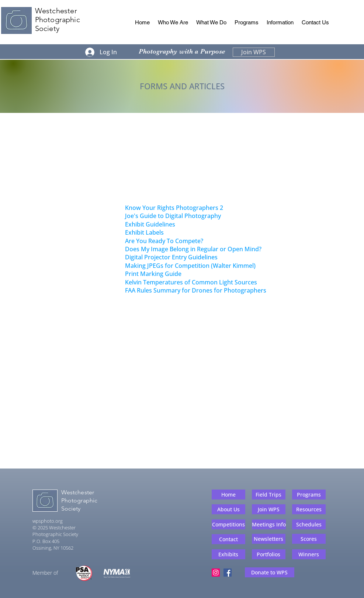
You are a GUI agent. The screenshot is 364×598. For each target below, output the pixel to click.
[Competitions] (228, 524)
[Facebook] (228, 573)
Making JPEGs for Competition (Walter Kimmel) (190, 266)
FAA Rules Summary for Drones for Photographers (196, 290)
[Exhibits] (228, 554)
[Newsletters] (269, 539)
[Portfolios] (269, 554)
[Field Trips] (269, 495)
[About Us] (228, 509)
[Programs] (309, 495)
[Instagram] (216, 573)
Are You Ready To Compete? (164, 241)
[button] (173, 23)
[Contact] (228, 539)
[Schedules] (309, 524)
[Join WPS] (254, 52)
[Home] (228, 495)
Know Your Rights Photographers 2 (174, 208)
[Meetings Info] (269, 524)
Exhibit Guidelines (150, 224)
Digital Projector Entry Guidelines (171, 257)
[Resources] (309, 509)
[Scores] (309, 539)
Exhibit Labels (144, 232)
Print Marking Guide (153, 274)
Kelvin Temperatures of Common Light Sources (191, 282)
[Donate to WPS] (270, 572)
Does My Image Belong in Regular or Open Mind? (193, 249)
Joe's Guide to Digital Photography (173, 216)
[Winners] (309, 554)
